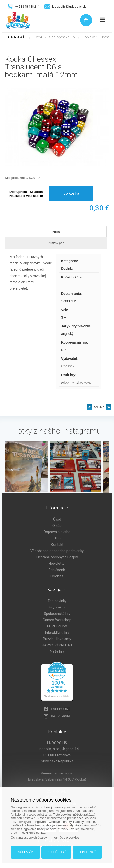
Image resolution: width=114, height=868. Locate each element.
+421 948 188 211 (27, 6)
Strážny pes (56, 243)
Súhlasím (26, 852)
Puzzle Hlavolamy (57, 639)
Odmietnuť (87, 852)
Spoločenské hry (62, 37)
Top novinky (57, 601)
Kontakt (57, 545)
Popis (56, 232)
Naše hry (57, 651)
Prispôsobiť (56, 852)
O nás (57, 526)
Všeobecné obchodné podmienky (57, 551)
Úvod (38, 37)
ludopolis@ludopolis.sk (69, 6)
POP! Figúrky (57, 626)
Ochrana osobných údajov (57, 557)
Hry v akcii (57, 607)
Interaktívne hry (57, 633)
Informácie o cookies (67, 837)
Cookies (57, 576)
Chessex (68, 366)
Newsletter (57, 564)
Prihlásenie (57, 570)
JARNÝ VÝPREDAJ (57, 645)
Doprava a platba (57, 532)
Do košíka (71, 193)
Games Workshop (57, 620)
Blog (57, 538)
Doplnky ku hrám (96, 37)
